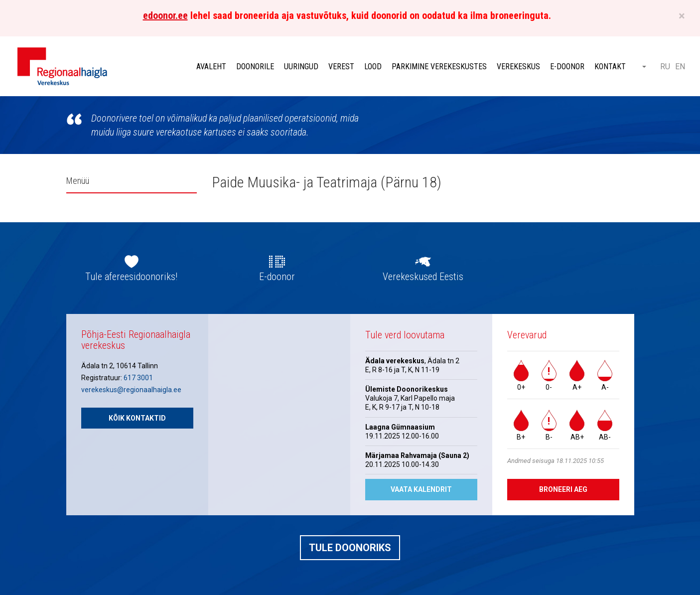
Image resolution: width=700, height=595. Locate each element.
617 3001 (138, 378)
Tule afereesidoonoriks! (131, 277)
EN (680, 67)
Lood (373, 67)
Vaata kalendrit (421, 489)
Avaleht (211, 67)
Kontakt (610, 67)
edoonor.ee (165, 15)
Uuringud (301, 67)
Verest (341, 67)
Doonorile (255, 67)
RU (665, 67)
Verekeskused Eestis (423, 277)
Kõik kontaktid (137, 418)
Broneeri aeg (563, 489)
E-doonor (567, 67)
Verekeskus (518, 67)
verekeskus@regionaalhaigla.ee (131, 390)
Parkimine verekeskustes (439, 67)
